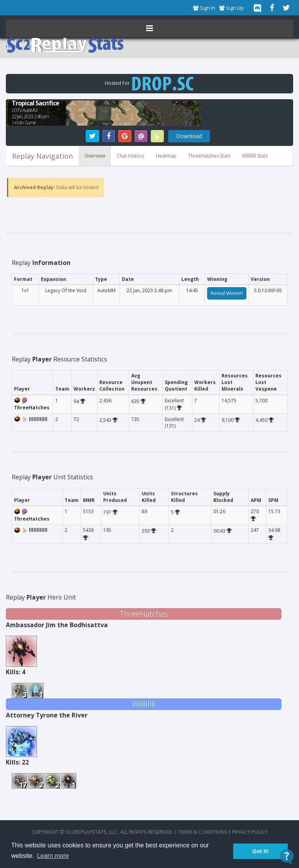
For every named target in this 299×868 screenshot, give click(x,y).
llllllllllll (144, 704)
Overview (95, 156)
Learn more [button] (53, 856)
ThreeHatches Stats (209, 156)
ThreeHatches (144, 614)
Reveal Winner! (227, 293)
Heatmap (166, 156)
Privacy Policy (250, 832)
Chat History (130, 156)
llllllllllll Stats (255, 156)
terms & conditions (203, 832)
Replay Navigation (42, 156)
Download (189, 136)
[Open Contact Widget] (287, 857)
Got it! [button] (260, 851)
